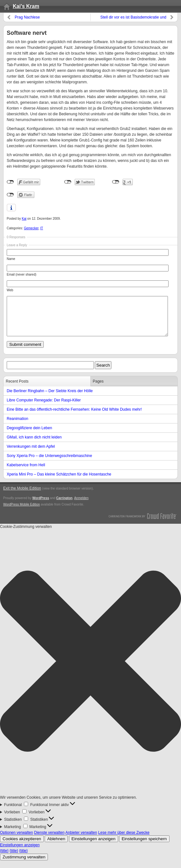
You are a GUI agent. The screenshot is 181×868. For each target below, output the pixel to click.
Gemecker (31, 228)
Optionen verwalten (16, 840)
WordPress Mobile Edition (22, 512)
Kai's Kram (26, 6)
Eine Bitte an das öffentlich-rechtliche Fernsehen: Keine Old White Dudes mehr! (74, 417)
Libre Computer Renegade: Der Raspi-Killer (44, 408)
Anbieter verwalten (81, 840)
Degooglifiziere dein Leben (29, 436)
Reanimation (17, 426)
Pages (98, 389)
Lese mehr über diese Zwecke (124, 840)
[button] (90, 670)
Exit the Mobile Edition (22, 496)
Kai (24, 219)
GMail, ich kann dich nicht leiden (34, 445)
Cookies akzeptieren (22, 846)
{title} (4, 858)
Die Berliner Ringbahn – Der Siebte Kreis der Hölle (50, 399)
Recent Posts (17, 389)
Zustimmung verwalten (24, 865)
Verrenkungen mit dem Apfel (31, 454)
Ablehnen (56, 846)
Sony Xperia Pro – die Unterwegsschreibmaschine (49, 463)
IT (42, 228)
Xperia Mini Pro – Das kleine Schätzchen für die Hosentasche (59, 482)
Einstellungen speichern (144, 846)
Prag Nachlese (27, 17)
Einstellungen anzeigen (94, 846)
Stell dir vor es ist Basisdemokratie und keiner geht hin (133, 18)
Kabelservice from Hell (26, 473)
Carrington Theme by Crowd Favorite (143, 523)
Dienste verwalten (49, 840)
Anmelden (81, 506)
